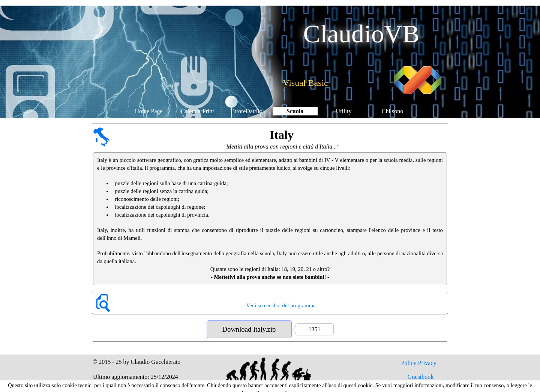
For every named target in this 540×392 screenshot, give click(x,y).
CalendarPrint (197, 111)
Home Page (148, 111)
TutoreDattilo (246, 111)
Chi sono (392, 111)
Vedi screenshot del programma (281, 305)
